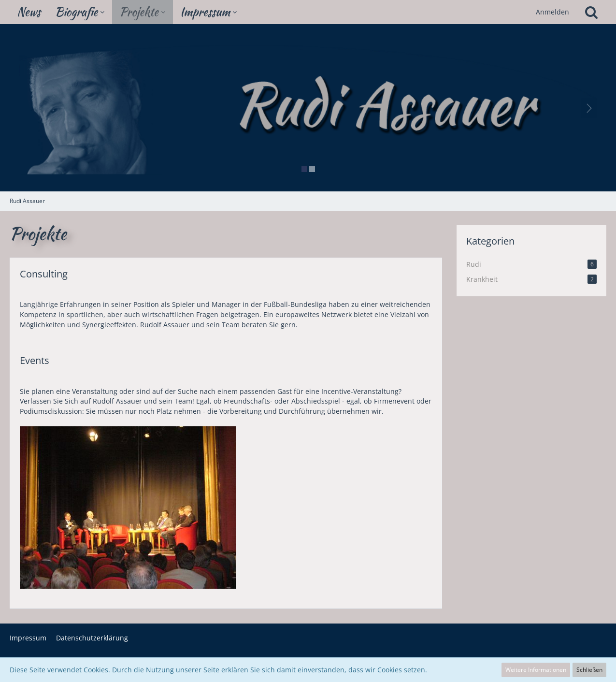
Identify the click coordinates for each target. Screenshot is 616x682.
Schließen (589, 670)
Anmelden (552, 12)
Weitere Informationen (536, 670)
